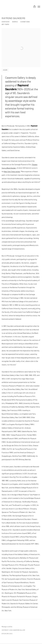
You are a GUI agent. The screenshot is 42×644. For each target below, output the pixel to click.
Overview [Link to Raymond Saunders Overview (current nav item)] (6, 22)
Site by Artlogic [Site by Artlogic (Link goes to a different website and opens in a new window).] (7, 634)
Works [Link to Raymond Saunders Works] (15, 22)
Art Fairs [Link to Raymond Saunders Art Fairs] (5, 24)
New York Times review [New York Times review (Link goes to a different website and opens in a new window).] (12, 171)
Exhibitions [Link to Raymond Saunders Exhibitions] (25, 22)
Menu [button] (39, 7)
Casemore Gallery (15, 7)
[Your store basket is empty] (34, 7)
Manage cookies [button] (7, 627)
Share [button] (5, 70)
